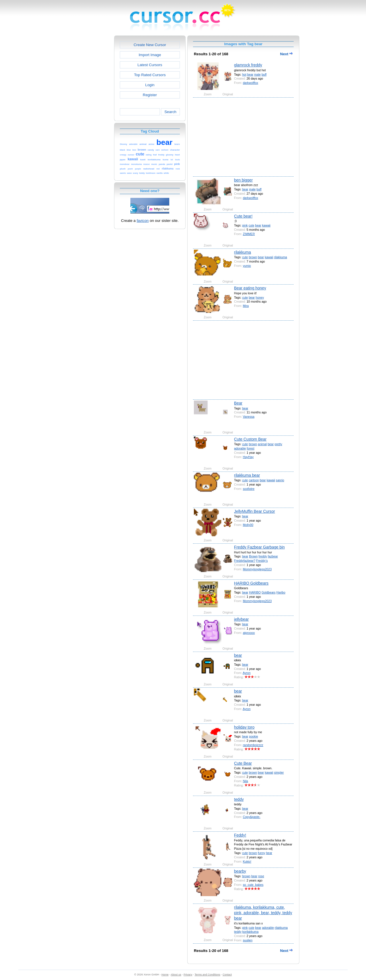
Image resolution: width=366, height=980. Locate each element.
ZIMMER (249, 234)
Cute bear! (243, 216)
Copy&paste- (251, 817)
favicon (143, 221)
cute (251, 225)
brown (253, 257)
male (257, 74)
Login (150, 85)
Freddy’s (262, 561)
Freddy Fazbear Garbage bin (259, 547)
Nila (245, 781)
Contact (227, 975)
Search (170, 112)
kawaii (266, 225)
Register (150, 95)
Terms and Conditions (207, 975)
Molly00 (248, 525)
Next (287, 54)
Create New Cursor (150, 45)
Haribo (281, 592)
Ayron (247, 673)
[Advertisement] (89, 121)
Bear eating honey (250, 288)
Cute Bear (243, 763)
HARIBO (255, 592)
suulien (248, 940)
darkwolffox (250, 83)
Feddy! (240, 835)
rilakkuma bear (247, 475)
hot (244, 74)
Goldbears (269, 592)
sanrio (280, 480)
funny (262, 853)
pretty (278, 444)
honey (260, 297)
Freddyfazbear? (245, 561)
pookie (253, 736)
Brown (253, 556)
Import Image (150, 55)
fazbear (273, 556)
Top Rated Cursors (150, 75)
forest (251, 448)
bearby (240, 871)
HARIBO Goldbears (251, 583)
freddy (263, 556)
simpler (279, 772)
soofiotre (249, 489)
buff (264, 74)
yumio (247, 266)
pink (245, 225)
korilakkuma (250, 932)
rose (261, 876)
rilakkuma (243, 252)
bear (250, 74)
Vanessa (249, 417)
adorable (240, 448)
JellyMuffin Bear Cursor (255, 511)
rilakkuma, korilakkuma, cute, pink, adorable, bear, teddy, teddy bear (263, 913)
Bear (238, 403)
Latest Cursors (150, 65)
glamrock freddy (248, 65)
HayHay (248, 457)
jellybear (241, 619)
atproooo (249, 633)
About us (176, 975)
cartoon (254, 480)
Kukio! (247, 861)
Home (165, 975)
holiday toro (244, 727)
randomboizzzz (253, 745)
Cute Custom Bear (250, 439)
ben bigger (243, 180)
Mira (246, 306)
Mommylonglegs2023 (257, 569)
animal (262, 444)
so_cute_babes (253, 885)
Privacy (188, 975)
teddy (239, 799)
